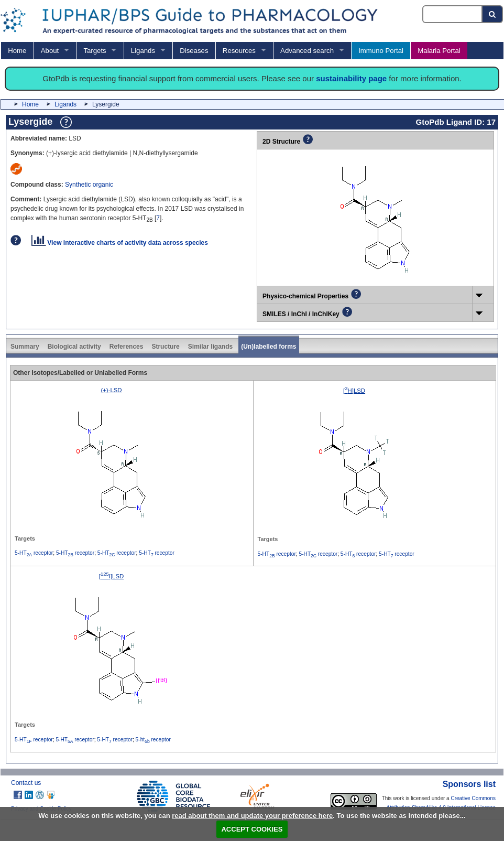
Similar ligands (210, 347)
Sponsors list (469, 784)
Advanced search (307, 51)
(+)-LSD (111, 390)
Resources (239, 51)
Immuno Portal (381, 51)
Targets (95, 51)
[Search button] (493, 14)
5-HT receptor (34, 553)
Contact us (26, 783)
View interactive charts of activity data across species (120, 243)
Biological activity (74, 347)
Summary (25, 347)
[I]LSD (112, 576)
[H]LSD (354, 391)
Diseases (194, 51)
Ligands (143, 51)
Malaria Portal (439, 51)
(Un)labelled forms (269, 347)
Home (17, 51)
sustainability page (351, 78)
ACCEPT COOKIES (252, 829)
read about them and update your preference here (252, 816)
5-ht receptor (153, 740)
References (127, 347)
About (50, 51)
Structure (165, 347)
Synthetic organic (89, 185)
